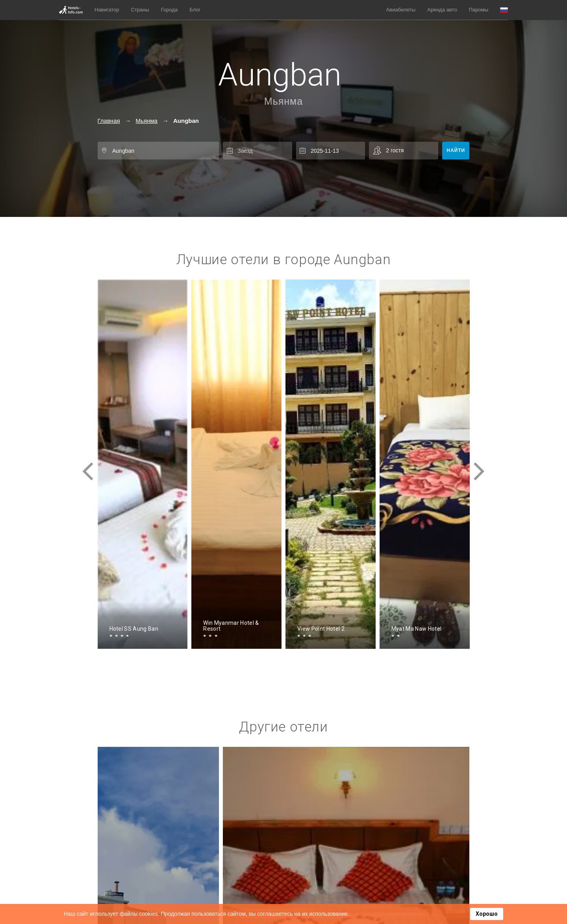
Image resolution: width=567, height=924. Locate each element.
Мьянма (283, 101)
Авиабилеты (401, 10)
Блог (195, 10)
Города (169, 10)
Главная (109, 121)
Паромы (479, 10)
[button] (504, 10)
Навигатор (107, 10)
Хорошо (487, 914)
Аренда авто (442, 10)
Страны (140, 10)
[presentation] (88, 464)
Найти (456, 150)
